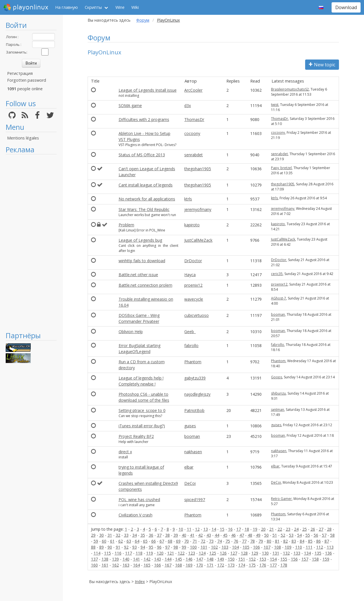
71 (195, 541)
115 (107, 553)
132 (286, 553)
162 (115, 565)
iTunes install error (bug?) (142, 426)
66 (154, 541)
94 (143, 547)
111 (309, 547)
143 (158, 559)
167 (168, 565)
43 (209, 535)
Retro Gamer (281, 499)
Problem (126, 225)
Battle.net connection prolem (145, 285)
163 (126, 565)
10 (181, 529)
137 (94, 559)
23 (288, 529)
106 (257, 547)
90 (110, 547)
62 (121, 541)
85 (310, 541)
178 (284, 565)
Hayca (190, 275)
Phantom (193, 362)
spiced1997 (195, 500)
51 (275, 535)
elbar (189, 467)
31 (110, 535)
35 (143, 535)
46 (233, 535)
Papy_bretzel (281, 168)
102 (214, 547)
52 (283, 535)
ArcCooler (193, 90)
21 (272, 529)
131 (276, 553)
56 (316, 535)
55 (308, 535)
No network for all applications (147, 199)
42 (200, 535)
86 (318, 541)
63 (129, 541)
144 (168, 559)
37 (159, 535)
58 (332, 535)
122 (181, 553)
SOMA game (130, 105)
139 (115, 559)
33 (126, 535)
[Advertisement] (31, 243)
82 (286, 541)
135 (318, 553)
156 (294, 559)
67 (162, 541)
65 (145, 541)
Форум (143, 20)
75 (228, 541)
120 (160, 553)
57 (324, 535)
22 (280, 529)
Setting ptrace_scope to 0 (142, 410)
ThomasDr (194, 119)
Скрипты (93, 7)
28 (329, 529)
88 (93, 547)
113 (330, 547)
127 (234, 553)
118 (139, 553)
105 (246, 547)
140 (126, 559)
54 (299, 535)
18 (247, 529)
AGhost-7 (279, 298)
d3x (188, 105)
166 (158, 565)
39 (176, 535)
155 (284, 559)
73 (211, 541)
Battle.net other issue (138, 275)
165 (147, 565)
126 (223, 553)
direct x (125, 452)
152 (252, 559)
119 (150, 553)
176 (263, 565)
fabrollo (191, 345)
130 (265, 553)
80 (269, 541)
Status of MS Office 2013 (142, 155)
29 (93, 535)
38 (167, 535)
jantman (278, 410)
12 (197, 529)
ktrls (188, 199)
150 (231, 559)
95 (151, 547)
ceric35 (277, 274)
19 (255, 529)
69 (178, 541)
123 (192, 553)
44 (217, 535)
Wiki (135, 7)
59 (96, 541)
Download (346, 7)
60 (104, 541)
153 (263, 559)
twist (275, 105)
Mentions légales (23, 138)
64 (137, 541)
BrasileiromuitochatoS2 (290, 89)
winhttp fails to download (142, 261)
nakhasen (193, 452)
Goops (277, 377)
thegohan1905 (198, 169)
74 (220, 541)
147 (200, 559)
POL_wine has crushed (139, 500)
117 (129, 553)
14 (214, 529)
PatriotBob (194, 410)
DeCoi (190, 483)
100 (193, 547)
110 (299, 547)
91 (118, 547)
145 (179, 559)
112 (320, 547)
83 (294, 541)
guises (190, 426)
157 (305, 559)
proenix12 (193, 285)
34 (135, 535)
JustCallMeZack (198, 240)
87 (327, 541)
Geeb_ (190, 332)
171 (210, 565)
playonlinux (26, 7)
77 (244, 541)
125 (213, 553)
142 (147, 559)
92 (126, 547)
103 (225, 547)
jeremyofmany (198, 209)
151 (242, 559)
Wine (120, 7)
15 (222, 529)
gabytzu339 (195, 378)
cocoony (192, 133)
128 (244, 553)
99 (184, 547)
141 (136, 559)
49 (258, 535)
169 (189, 565)
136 (328, 553)
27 (321, 529)
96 (159, 547)
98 (176, 547)
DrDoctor (193, 261)
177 (273, 565)
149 (221, 559)
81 (277, 541)
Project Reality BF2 (136, 436)
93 (135, 547)
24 (296, 529)
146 (189, 559)
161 (105, 565)
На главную (67, 7)
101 (204, 547)
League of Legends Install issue (148, 90)
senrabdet (194, 155)
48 (250, 535)
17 (239, 529)
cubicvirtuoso (197, 315)
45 (225, 535)
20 (263, 529)
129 (255, 553)
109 (288, 547)
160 (94, 565)
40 (184, 535)
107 (267, 547)
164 (136, 565)
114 (97, 553)
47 (242, 535)
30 (102, 535)
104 (235, 547)
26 (313, 529)
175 (252, 565)
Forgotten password (27, 80)
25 (305, 529)
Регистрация (20, 73)
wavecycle (194, 299)
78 (253, 541)
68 (170, 541)
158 (315, 559)
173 (231, 565)
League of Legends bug (140, 240)
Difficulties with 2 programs (144, 119)
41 (192, 535)
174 (242, 565)
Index (140, 581)
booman (278, 314)
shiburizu (278, 393)
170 (200, 565)
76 (236, 541)
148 (210, 559)
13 (206, 529)
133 (297, 553)
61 (112, 541)
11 (189, 529)
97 (167, 547)
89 (102, 547)
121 (171, 553)
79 (261, 541)
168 (179, 565)
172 (221, 565)
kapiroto (192, 225)
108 (278, 547)
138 (105, 559)
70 (187, 541)
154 (273, 559)
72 (203, 541)
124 (202, 553)
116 (118, 553)
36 (151, 535)
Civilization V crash (136, 515)
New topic (322, 65)
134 (307, 553)
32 (118, 535)
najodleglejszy (197, 394)
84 (302, 541)
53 (291, 535)
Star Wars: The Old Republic (144, 209)
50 (266, 535)
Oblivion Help (131, 332)
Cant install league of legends (146, 185)
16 (230, 529)
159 (326, 559)
